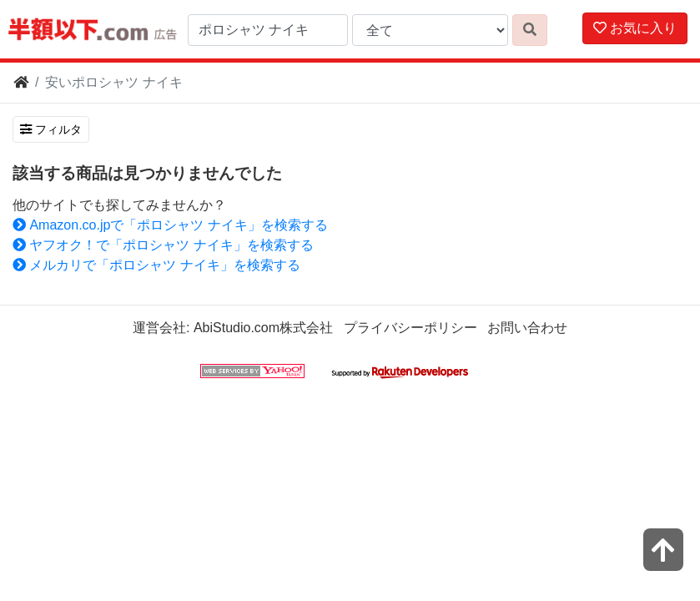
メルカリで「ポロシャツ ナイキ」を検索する (156, 265)
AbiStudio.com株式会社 (263, 328)
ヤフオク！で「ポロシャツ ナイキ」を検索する (163, 245)
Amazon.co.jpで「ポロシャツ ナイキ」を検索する (170, 225)
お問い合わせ (527, 328)
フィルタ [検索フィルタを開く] (51, 129)
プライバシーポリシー (410, 328)
